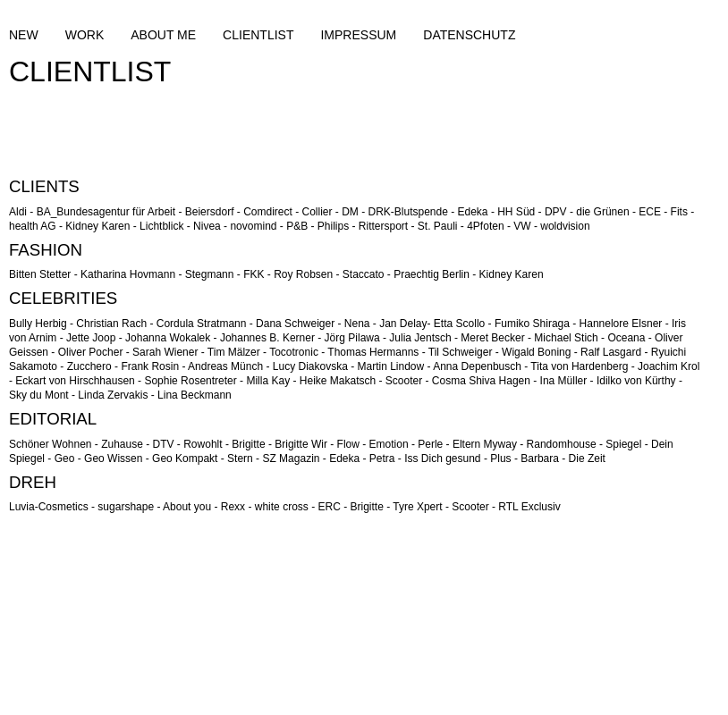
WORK (85, 35)
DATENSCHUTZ (469, 35)
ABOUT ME (163, 35)
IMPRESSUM (358, 35)
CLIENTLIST (258, 35)
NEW (24, 35)
